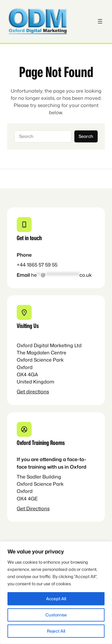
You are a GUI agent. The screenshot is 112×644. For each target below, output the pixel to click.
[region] (56, 593)
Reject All (56, 631)
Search (86, 136)
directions (38, 391)
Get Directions (33, 508)
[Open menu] (100, 21)
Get (22, 391)
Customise (56, 615)
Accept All (56, 599)
